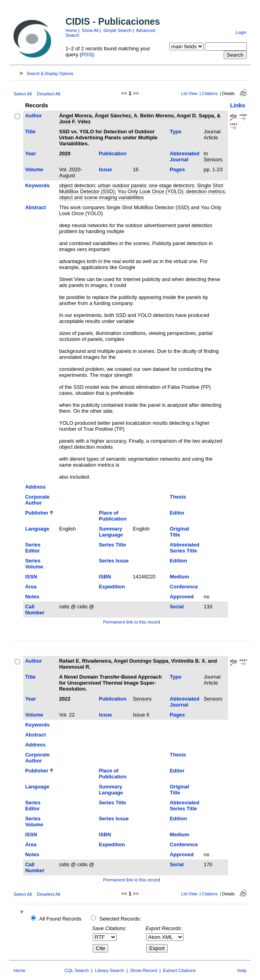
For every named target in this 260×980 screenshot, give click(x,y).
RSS (87, 54)
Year (31, 153)
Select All (23, 94)
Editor (177, 513)
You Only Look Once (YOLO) (150, 191)
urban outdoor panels (122, 185)
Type (176, 132)
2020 (65, 153)
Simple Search (117, 30)
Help (242, 970)
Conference (184, 587)
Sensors (142, 699)
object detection (77, 185)
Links (238, 105)
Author (34, 116)
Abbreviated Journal (185, 156)
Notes (32, 597)
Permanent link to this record (131, 622)
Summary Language (111, 532)
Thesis (178, 497)
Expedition (112, 587)
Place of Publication (112, 516)
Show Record (144, 970)
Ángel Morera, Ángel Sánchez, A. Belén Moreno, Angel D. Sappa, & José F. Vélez (140, 119)
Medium (179, 577)
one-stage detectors (172, 185)
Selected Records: (120, 919)
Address (35, 487)
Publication (112, 153)
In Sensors (213, 156)
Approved (182, 597)
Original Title (179, 532)
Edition (178, 561)
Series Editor (33, 548)
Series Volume (34, 564)
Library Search (110, 970)
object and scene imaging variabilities (101, 197)
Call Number (35, 610)
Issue (105, 169)
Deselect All (48, 94)
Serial (177, 607)
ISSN (31, 577)
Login (241, 32)
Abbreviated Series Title (185, 548)
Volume (34, 169)
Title (30, 132)
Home (71, 30)
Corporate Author (37, 500)
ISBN (105, 577)
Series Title (112, 545)
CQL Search (76, 970)
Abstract (36, 207)
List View (190, 94)
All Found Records (60, 919)
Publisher (37, 513)
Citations (210, 94)
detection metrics (205, 191)
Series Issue (114, 561)
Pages (177, 169)
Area (31, 587)
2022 (65, 699)
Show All (90, 30)
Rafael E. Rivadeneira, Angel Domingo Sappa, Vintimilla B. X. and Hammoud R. (138, 664)
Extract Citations (179, 970)
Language (37, 529)
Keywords (37, 185)
